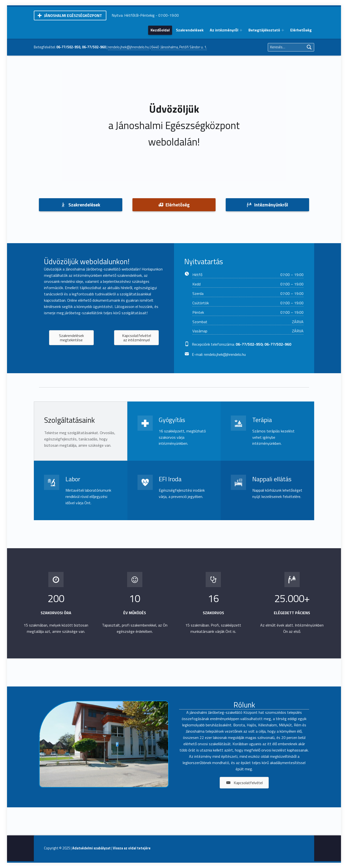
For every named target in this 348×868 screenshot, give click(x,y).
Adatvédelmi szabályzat (91, 848)
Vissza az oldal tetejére (132, 848)
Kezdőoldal (160, 30)
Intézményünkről (268, 205)
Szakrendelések (190, 30)
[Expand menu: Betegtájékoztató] (283, 30)
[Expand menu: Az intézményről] (241, 30)
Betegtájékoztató (264, 30)
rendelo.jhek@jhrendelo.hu (129, 47)
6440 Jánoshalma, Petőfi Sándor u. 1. (179, 47)
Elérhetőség (301, 30)
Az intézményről (224, 30)
